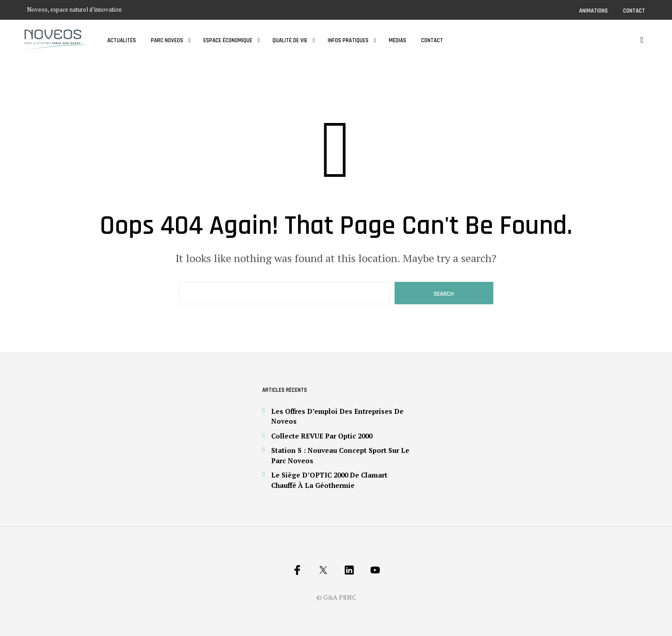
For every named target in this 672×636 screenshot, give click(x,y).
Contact (634, 11)
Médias (397, 40)
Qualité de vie (290, 40)
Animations (593, 11)
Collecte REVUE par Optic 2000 (322, 436)
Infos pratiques (348, 40)
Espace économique (228, 40)
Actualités (122, 40)
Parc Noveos (167, 40)
